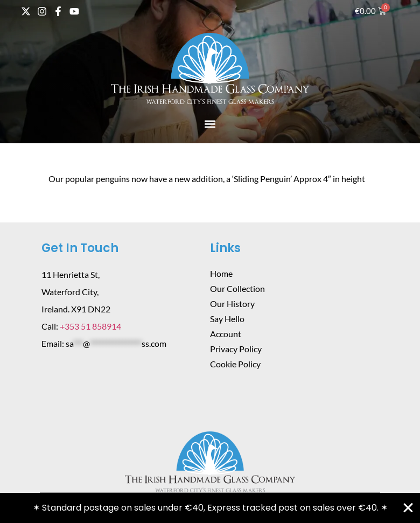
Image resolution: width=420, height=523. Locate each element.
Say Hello (227, 319)
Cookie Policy (235, 364)
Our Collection (237, 288)
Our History (232, 304)
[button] (210, 124)
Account (226, 334)
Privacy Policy (236, 349)
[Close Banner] (408, 508)
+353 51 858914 (90, 326)
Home (221, 273)
